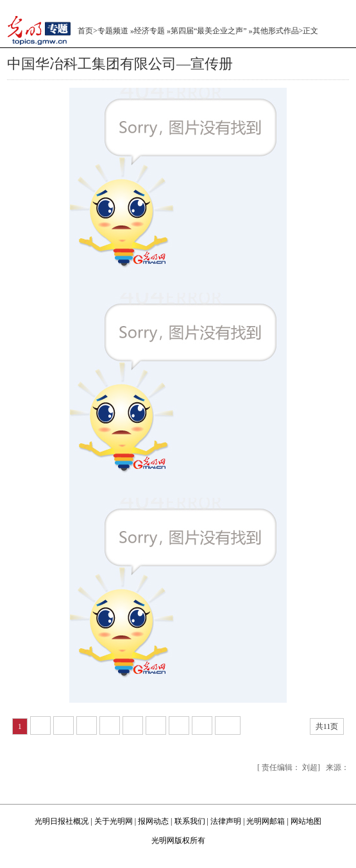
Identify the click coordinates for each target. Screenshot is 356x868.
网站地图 (306, 821)
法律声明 (226, 821)
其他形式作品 (276, 31)
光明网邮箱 (266, 821)
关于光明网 (114, 821)
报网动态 (153, 821)
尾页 (294, 726)
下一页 (260, 726)
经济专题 (149, 31)
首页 (85, 31)
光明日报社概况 (62, 821)
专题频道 (113, 31)
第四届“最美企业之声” (209, 31)
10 (228, 725)
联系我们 (190, 821)
